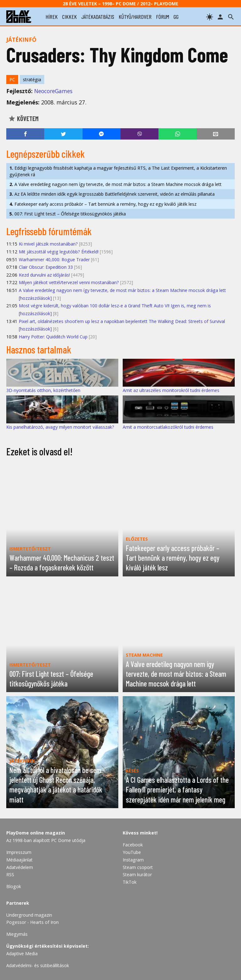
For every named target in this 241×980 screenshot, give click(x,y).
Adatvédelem (20, 867)
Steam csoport (138, 867)
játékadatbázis (98, 17)
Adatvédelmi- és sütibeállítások (38, 965)
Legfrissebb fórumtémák (49, 231)
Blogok (14, 886)
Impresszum (19, 852)
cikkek (70, 17)
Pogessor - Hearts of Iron (32, 922)
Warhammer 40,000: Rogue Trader (54, 260)
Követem (23, 119)
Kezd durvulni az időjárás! (44, 275)
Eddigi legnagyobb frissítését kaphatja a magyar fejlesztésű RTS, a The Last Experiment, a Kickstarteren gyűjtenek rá (118, 171)
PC (12, 79)
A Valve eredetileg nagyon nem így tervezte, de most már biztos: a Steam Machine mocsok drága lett (115, 184)
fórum (163, 17)
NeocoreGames (53, 91)
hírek (52, 17)
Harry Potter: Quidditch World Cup (53, 337)
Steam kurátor (137, 874)
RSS (10, 874)
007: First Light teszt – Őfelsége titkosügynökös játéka (68, 214)
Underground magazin (29, 915)
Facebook (133, 845)
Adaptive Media (22, 954)
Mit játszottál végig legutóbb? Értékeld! (59, 252)
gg (176, 17)
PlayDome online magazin (36, 833)
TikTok (130, 882)
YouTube (132, 852)
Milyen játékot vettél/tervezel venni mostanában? (69, 282)
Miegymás (17, 934)
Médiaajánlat (19, 860)
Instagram (133, 860)
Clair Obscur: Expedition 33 (46, 267)
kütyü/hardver (135, 17)
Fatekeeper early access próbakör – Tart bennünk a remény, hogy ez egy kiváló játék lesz (103, 204)
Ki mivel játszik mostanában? (48, 244)
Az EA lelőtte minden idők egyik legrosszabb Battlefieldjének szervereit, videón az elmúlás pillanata (112, 194)
